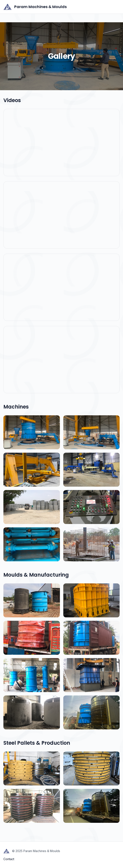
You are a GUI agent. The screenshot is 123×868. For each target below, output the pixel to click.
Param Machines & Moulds (35, 7)
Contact (9, 859)
